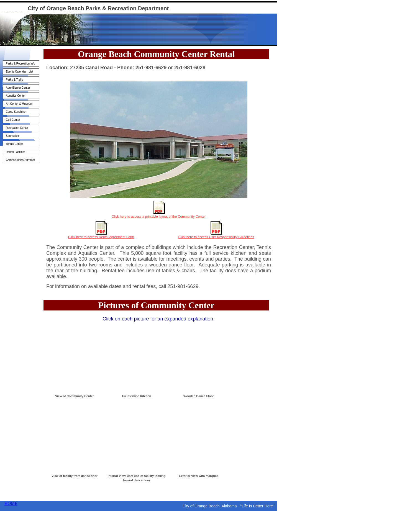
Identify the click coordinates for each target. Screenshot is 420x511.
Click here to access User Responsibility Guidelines (216, 237)
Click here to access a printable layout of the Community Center (159, 217)
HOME (11, 503)
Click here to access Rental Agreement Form (101, 237)
